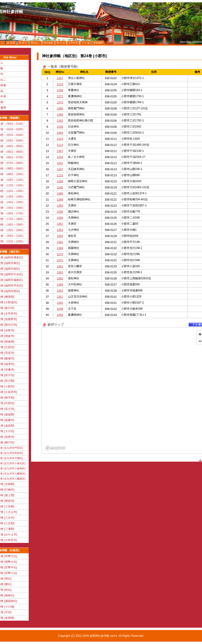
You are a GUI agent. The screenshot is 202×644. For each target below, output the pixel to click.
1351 (60, 297)
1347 (60, 169)
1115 (60, 175)
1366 (60, 109)
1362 (60, 242)
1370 (60, 254)
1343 (60, 139)
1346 (60, 181)
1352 (60, 291)
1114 (60, 145)
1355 (60, 206)
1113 (60, 84)
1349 (60, 309)
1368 (60, 194)
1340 (60, 188)
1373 (60, 103)
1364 (60, 133)
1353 (60, 230)
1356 (60, 212)
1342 (60, 121)
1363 (60, 272)
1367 (60, 151)
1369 (60, 248)
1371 (60, 260)
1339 (60, 127)
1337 (60, 78)
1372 (60, 96)
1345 (60, 303)
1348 (60, 200)
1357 (60, 224)
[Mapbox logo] (55, 448)
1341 (60, 163)
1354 (60, 236)
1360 (60, 279)
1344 (60, 157)
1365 (60, 115)
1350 (60, 315)
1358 (60, 218)
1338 (60, 90)
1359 (60, 285)
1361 (60, 266)
